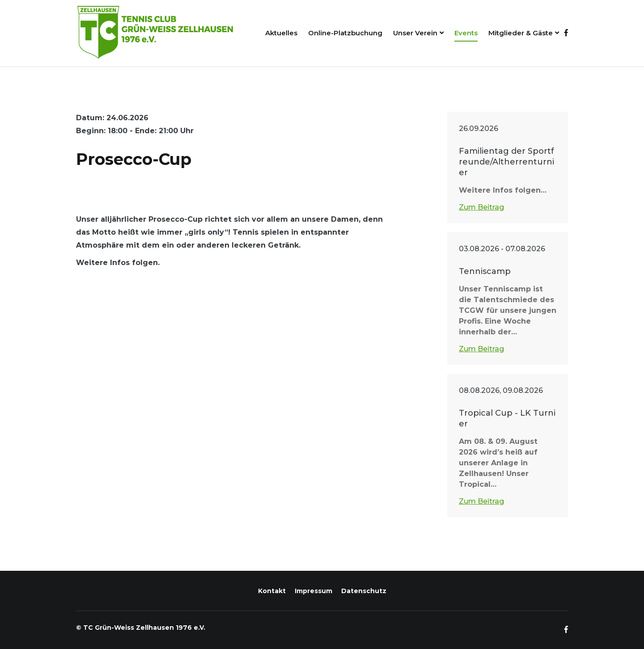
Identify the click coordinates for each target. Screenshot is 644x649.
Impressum (314, 591)
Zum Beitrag (481, 207)
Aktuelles (281, 33)
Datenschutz (364, 591)
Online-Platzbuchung (345, 33)
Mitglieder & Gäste (521, 33)
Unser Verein (415, 33)
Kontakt (272, 591)
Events (466, 33)
